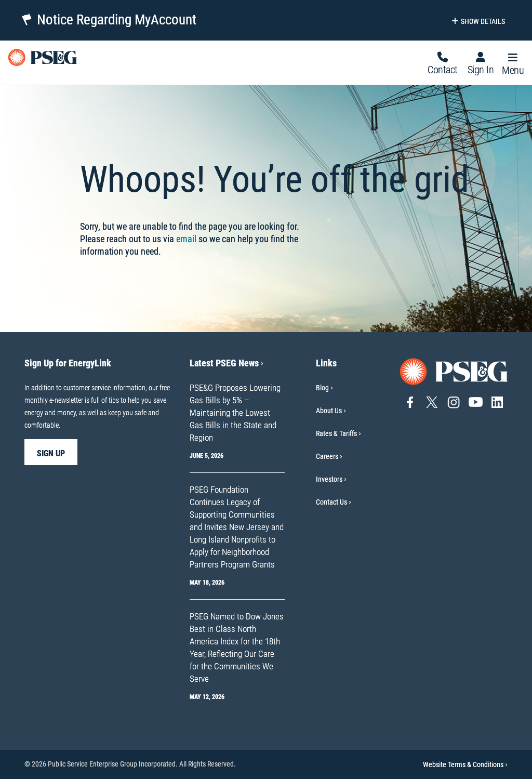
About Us (329, 411)
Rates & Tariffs (336, 433)
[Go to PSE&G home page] (454, 371)
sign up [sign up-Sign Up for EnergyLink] (51, 453)
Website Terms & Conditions (465, 764)
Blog (322, 388)
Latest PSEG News (227, 363)
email (186, 239)
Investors (329, 479)
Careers (327, 456)
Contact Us (331, 502)
